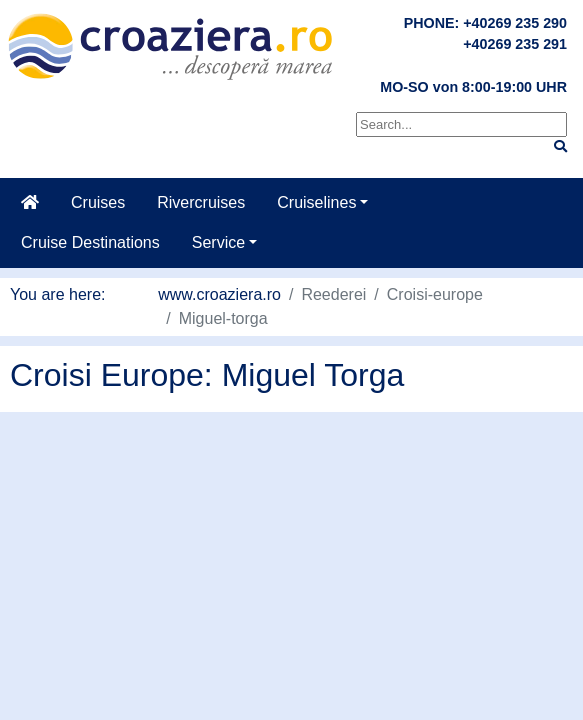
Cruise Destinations (90, 242)
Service (218, 242)
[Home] (30, 203)
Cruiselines (316, 202)
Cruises (98, 202)
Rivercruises (201, 202)
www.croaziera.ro (219, 294)
